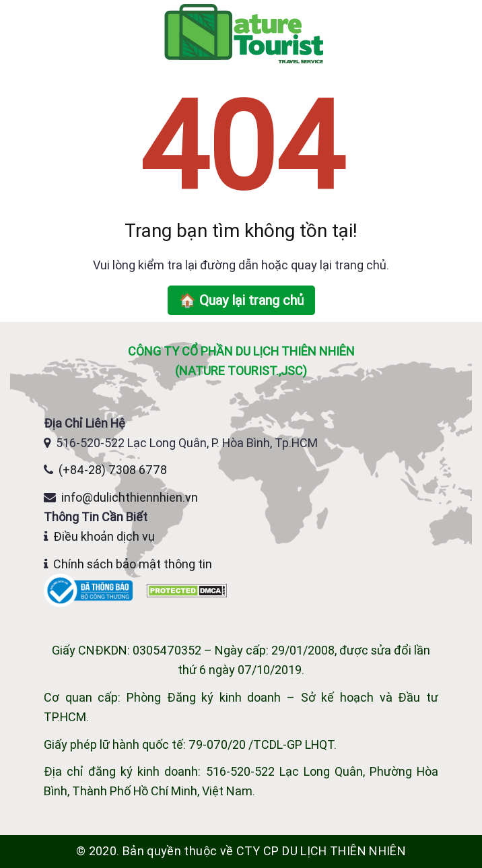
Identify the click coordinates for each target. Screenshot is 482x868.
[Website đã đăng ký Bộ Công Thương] (90, 590)
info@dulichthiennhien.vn (130, 497)
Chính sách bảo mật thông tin (133, 564)
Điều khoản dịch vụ (104, 536)
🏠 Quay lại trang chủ (241, 300)
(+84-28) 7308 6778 (113, 470)
